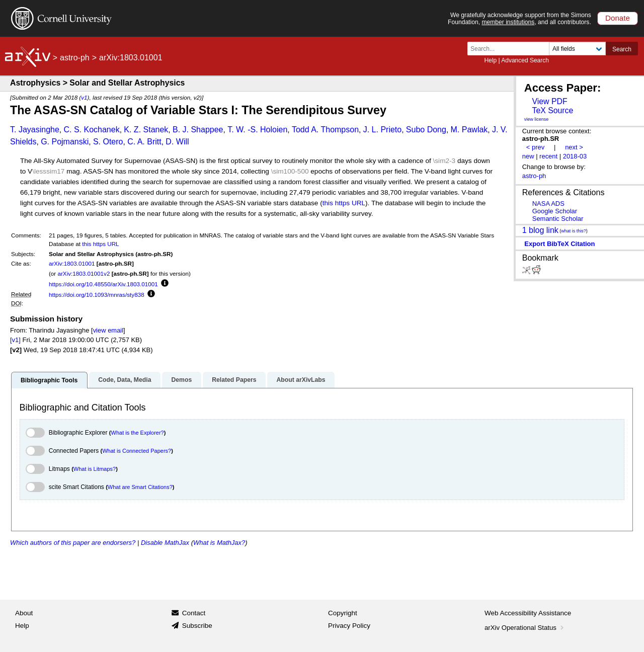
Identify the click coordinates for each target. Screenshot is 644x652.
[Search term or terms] (511, 49)
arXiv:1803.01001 (72, 263)
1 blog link (540, 230)
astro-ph (75, 58)
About (24, 613)
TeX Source (552, 110)
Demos (181, 380)
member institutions (508, 22)
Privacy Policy (349, 626)
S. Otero (108, 142)
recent (548, 156)
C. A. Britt (144, 142)
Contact (194, 613)
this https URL (344, 203)
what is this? (574, 231)
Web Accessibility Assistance (528, 613)
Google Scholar (555, 211)
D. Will (177, 142)
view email (108, 330)
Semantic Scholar (558, 219)
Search (622, 49)
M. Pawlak (469, 130)
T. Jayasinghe (35, 130)
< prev (535, 147)
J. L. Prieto (382, 130)
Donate (618, 18)
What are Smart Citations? (140, 487)
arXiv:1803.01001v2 (84, 273)
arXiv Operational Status (525, 628)
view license (537, 119)
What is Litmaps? (95, 469)
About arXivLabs (301, 380)
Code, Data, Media (125, 380)
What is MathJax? (219, 543)
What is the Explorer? (138, 433)
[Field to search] (577, 49)
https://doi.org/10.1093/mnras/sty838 (97, 295)
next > (574, 147)
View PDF (549, 101)
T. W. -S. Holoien (257, 130)
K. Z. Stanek (146, 130)
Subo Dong (426, 130)
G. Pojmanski (65, 142)
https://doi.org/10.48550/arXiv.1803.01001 (103, 284)
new (528, 156)
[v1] (15, 340)
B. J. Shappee (198, 130)
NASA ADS (548, 203)
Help (490, 60)
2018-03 (575, 156)
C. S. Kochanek (91, 130)
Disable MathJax (165, 543)
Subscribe (197, 626)
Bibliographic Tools (49, 380)
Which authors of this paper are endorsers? (73, 543)
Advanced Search (525, 60)
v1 (84, 97)
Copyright (343, 613)
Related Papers (234, 380)
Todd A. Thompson (325, 130)
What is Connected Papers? (137, 451)
